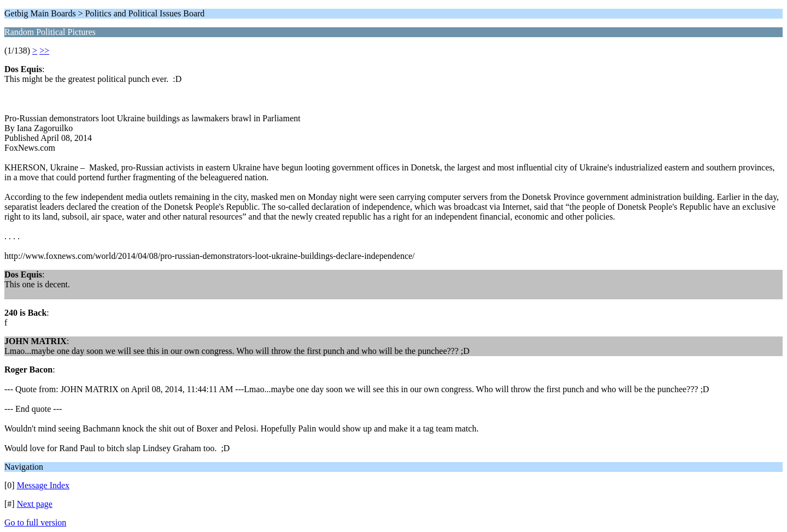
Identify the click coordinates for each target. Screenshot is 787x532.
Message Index (43, 485)
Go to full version (35, 522)
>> (44, 51)
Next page (35, 504)
